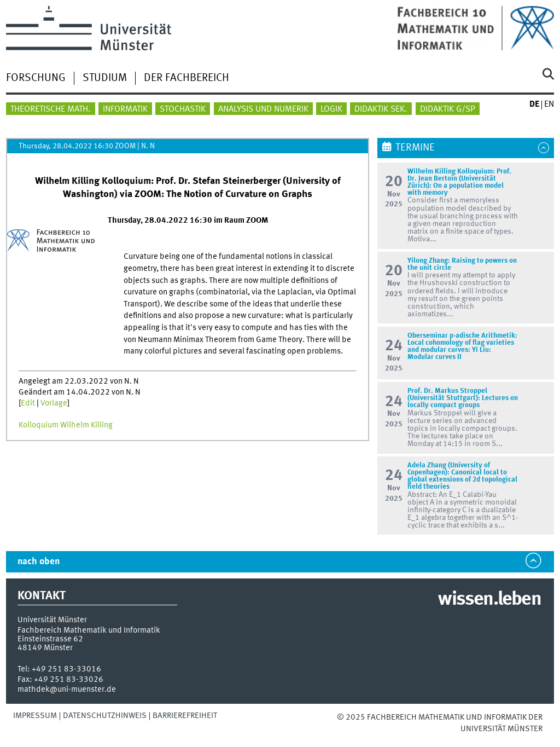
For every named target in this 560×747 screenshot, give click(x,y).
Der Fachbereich (186, 78)
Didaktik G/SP (448, 109)
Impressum (35, 716)
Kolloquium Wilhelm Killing (66, 425)
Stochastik (183, 109)
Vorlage (54, 403)
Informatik (125, 109)
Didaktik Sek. (381, 109)
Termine (415, 148)
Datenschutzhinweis (105, 716)
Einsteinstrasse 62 (50, 639)
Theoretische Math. (51, 109)
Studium (105, 78)
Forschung (36, 78)
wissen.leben (489, 600)
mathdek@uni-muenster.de (67, 690)
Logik (331, 109)
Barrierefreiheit (185, 716)
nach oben (39, 562)
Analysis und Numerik (263, 109)
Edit (28, 403)
